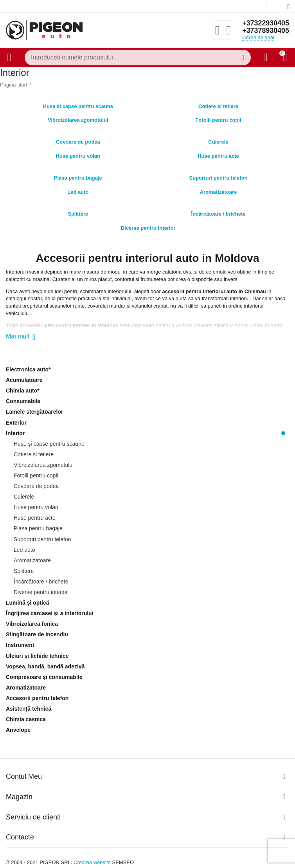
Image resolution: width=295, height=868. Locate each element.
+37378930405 (265, 31)
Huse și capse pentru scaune (78, 104)
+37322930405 (265, 23)
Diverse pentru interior (148, 226)
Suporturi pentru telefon (219, 176)
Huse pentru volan (78, 154)
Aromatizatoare (219, 190)
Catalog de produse (9, 58)
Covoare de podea (78, 140)
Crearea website (92, 862)
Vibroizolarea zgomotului (78, 118)
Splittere (78, 212)
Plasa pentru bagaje (78, 176)
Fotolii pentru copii (218, 118)
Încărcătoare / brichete (219, 212)
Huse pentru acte (218, 154)
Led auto (78, 190)
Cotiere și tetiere (218, 104)
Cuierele (218, 140)
